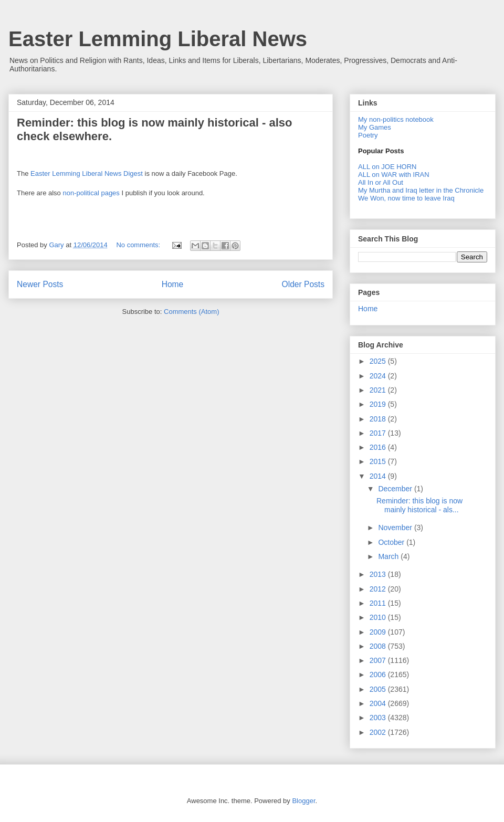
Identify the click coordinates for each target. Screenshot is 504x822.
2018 (379, 419)
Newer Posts (40, 284)
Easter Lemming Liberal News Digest (87, 173)
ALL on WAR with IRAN (394, 175)
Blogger (303, 801)
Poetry (368, 135)
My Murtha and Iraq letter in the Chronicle (421, 190)
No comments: (139, 245)
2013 (379, 574)
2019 (379, 404)
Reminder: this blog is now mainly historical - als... (419, 505)
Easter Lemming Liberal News (158, 39)
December (396, 489)
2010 (379, 617)
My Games (375, 127)
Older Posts (303, 284)
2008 (379, 646)
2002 (379, 732)
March (389, 556)
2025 (379, 361)
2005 (379, 689)
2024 (379, 376)
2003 (379, 718)
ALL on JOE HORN (387, 167)
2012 (379, 589)
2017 (379, 433)
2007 (379, 660)
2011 (379, 603)
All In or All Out (381, 182)
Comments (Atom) (191, 312)
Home (173, 284)
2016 (379, 447)
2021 (379, 390)
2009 (379, 632)
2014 (379, 476)
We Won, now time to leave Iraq (406, 198)
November (396, 528)
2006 (379, 675)
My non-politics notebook (396, 119)
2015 (379, 461)
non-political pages (91, 193)
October (392, 542)
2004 (379, 703)
